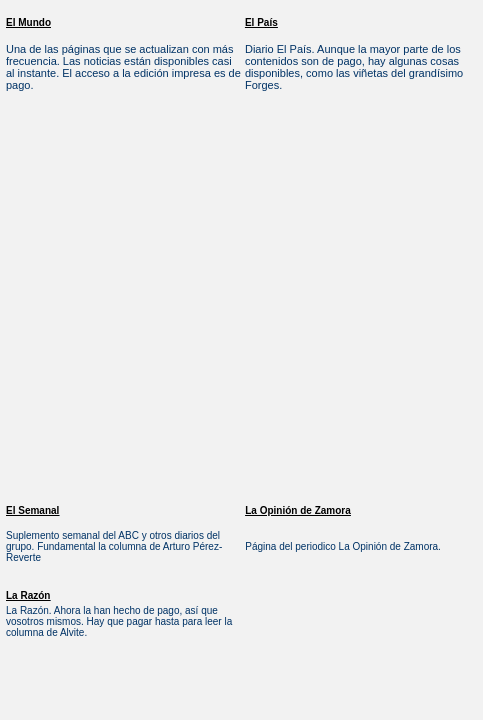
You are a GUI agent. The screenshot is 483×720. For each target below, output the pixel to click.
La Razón (28, 595)
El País (261, 22)
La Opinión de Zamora (298, 510)
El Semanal (32, 510)
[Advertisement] (187, 303)
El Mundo (28, 22)
